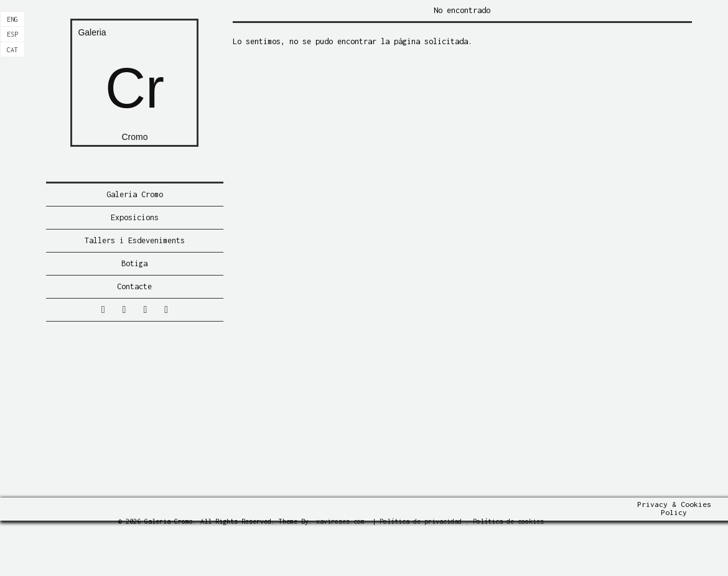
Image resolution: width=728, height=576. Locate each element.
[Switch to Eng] (12, 19)
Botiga (134, 263)
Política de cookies (508, 521)
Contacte (134, 286)
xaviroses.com (340, 521)
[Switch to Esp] (12, 34)
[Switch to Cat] (12, 50)
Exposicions (135, 217)
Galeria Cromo (135, 194)
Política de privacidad (421, 521)
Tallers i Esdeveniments (135, 240)
